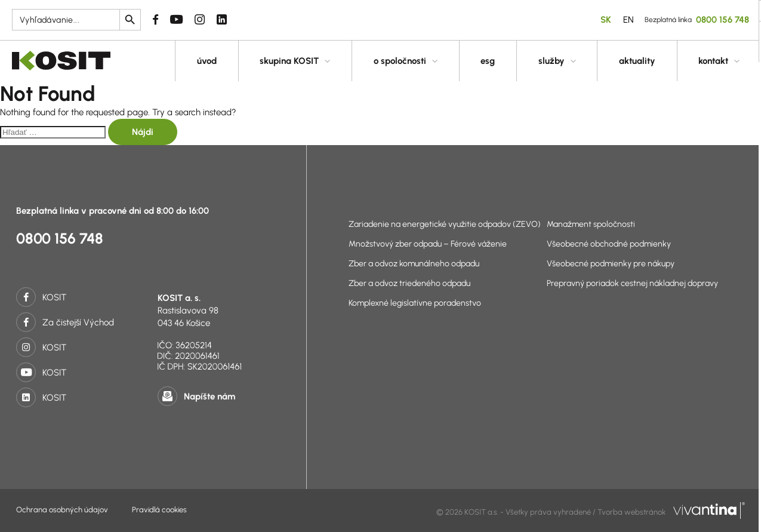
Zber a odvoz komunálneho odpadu (414, 264)
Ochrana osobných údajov (62, 510)
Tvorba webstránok (671, 512)
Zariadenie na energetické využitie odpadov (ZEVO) (445, 224)
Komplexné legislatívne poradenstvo (415, 303)
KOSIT (41, 297)
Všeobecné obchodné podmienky (609, 244)
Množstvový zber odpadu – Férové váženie (428, 244)
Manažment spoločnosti (591, 224)
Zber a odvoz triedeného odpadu (409, 283)
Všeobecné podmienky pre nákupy (611, 264)
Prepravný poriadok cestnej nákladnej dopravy (632, 283)
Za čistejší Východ (65, 322)
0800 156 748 (60, 238)
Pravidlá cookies (159, 510)
